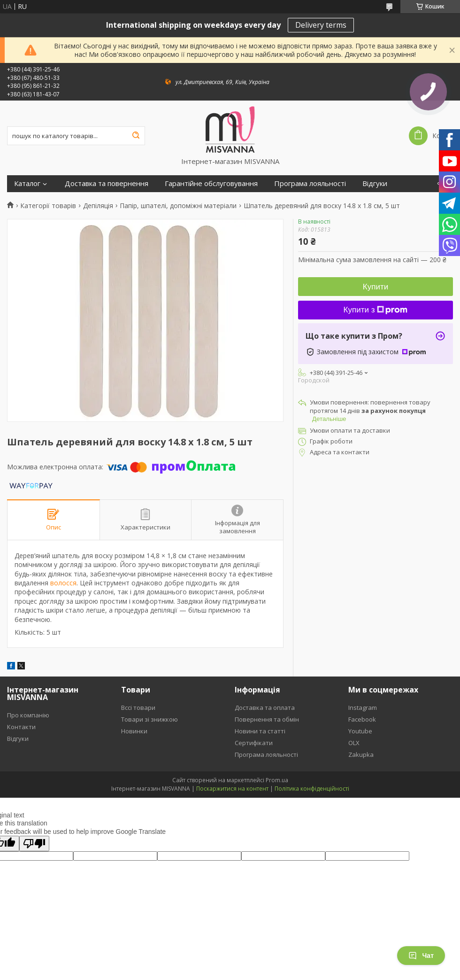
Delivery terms (321, 25)
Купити (376, 287)
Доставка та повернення (107, 183)
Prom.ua (277, 780)
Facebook (362, 719)
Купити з (376, 310)
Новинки (134, 731)
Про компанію (28, 715)
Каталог (27, 183)
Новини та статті (260, 731)
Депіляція (98, 206)
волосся (63, 583)
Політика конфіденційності (312, 789)
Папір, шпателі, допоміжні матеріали (178, 206)
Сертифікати (254, 743)
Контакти (21, 727)
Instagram (363, 708)
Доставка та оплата (265, 708)
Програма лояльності (310, 183)
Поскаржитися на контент (232, 789)
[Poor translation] (34, 844)
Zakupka (361, 754)
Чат (421, 956)
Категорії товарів (48, 206)
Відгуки (375, 183)
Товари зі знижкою (149, 719)
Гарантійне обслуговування (211, 183)
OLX (354, 743)
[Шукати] (136, 136)
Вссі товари (138, 708)
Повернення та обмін (267, 719)
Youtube (360, 731)
